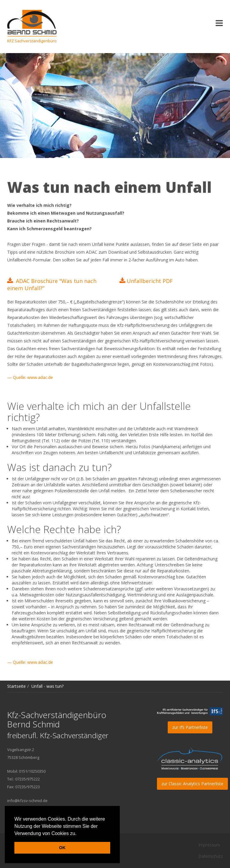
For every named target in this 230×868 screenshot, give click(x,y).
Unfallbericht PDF (150, 281)
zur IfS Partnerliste (190, 727)
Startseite (16, 686)
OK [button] (62, 848)
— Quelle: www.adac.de (30, 377)
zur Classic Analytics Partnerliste (192, 784)
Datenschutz (211, 856)
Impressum (209, 845)
